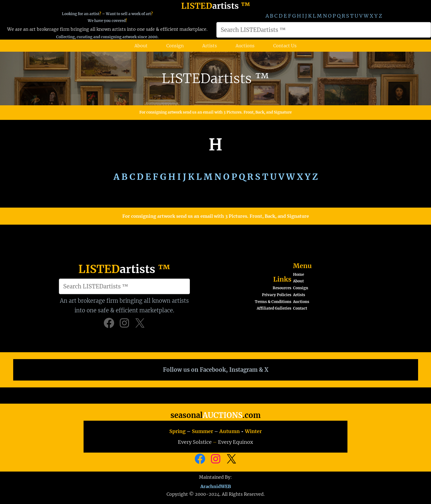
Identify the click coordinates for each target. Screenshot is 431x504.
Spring (177, 431)
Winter (253, 431)
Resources (282, 288)
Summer (202, 431)
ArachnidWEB (216, 486)
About (298, 281)
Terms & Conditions (273, 302)
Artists (299, 295)
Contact (300, 308)
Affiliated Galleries (274, 308)
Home (299, 275)
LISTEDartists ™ (215, 78)
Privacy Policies (277, 295)
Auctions (301, 302)
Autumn (230, 431)
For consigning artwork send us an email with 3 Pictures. (191, 112)
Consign (301, 288)
